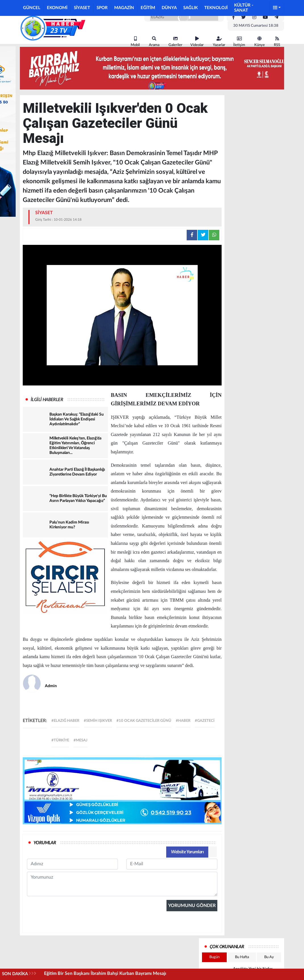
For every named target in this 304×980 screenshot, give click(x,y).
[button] (277, 8)
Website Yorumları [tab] (187, 852)
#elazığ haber (65, 721)
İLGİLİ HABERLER (47, 400)
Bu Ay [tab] (269, 957)
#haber (183, 721)
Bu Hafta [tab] (242, 957)
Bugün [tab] (215, 957)
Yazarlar (219, 42)
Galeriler (175, 42)
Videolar (197, 42)
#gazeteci (205, 721)
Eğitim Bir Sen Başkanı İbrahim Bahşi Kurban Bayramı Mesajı (105, 973)
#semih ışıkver (98, 721)
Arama (154, 42)
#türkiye (60, 740)
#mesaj (81, 740)
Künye (260, 42)
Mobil (135, 42)
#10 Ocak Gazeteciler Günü (144, 721)
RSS (277, 42)
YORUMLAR (45, 843)
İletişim (239, 42)
